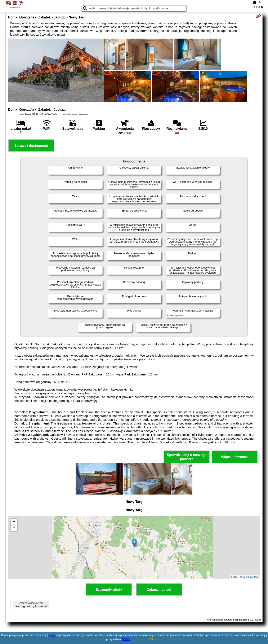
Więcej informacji (235, 457)
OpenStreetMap (251, 577)
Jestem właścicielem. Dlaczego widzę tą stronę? (31, 605)
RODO (126, 639)
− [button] (14, 528)
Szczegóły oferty (109, 590)
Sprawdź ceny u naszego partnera (187, 457)
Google (52, 635)
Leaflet (235, 577)
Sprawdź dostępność (31, 146)
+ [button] (14, 522)
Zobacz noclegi (159, 590)
